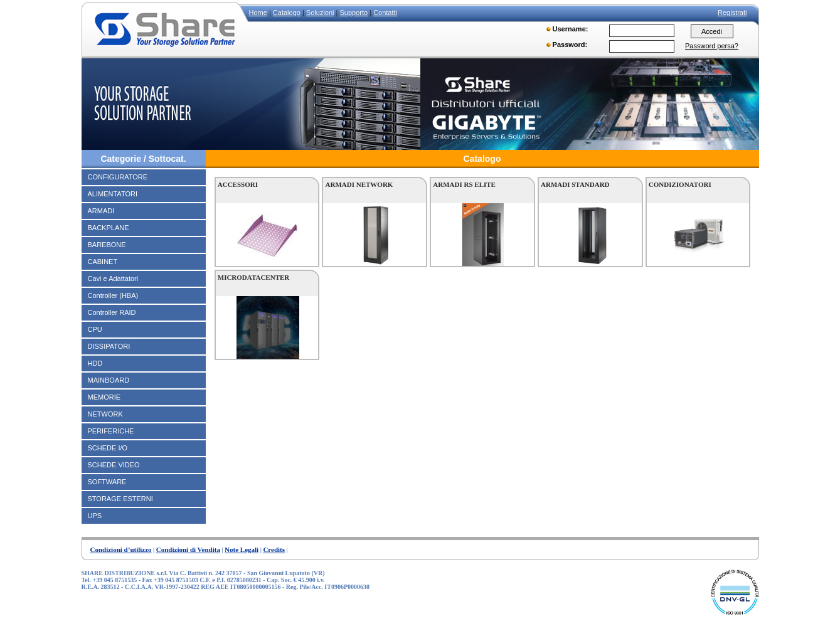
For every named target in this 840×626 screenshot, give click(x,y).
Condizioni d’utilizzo (121, 549)
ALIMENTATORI (113, 194)
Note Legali (242, 549)
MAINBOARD (109, 380)
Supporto (354, 13)
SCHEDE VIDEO (114, 465)
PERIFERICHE (111, 431)
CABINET (103, 262)
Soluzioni (320, 13)
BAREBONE (107, 245)
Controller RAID (112, 312)
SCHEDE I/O (108, 448)
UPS (95, 516)
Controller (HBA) (113, 295)
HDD (95, 363)
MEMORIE (104, 397)
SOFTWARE (107, 482)
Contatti (385, 13)
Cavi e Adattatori (113, 279)
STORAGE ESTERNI (120, 499)
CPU (95, 329)
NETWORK (105, 414)
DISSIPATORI (109, 346)
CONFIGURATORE (118, 177)
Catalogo (287, 13)
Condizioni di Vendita (188, 549)
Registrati (732, 13)
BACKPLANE (109, 228)
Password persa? (712, 46)
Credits (274, 549)
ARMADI (101, 211)
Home (258, 13)
